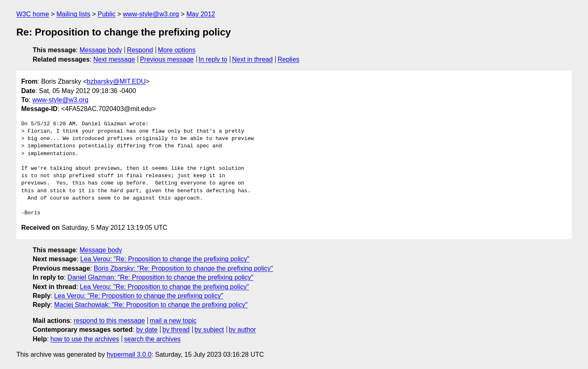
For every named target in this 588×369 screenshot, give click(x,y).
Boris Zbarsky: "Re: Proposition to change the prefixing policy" (183, 268)
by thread (176, 330)
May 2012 (200, 14)
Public (107, 14)
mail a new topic (173, 321)
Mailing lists (73, 14)
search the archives (153, 339)
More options (177, 50)
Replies (288, 59)
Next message (114, 59)
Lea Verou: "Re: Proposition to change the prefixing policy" (165, 259)
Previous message (167, 59)
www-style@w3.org (151, 14)
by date (147, 330)
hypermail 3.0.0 (129, 355)
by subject (209, 330)
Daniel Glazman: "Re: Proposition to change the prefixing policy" (160, 277)
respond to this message (109, 321)
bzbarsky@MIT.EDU (116, 81)
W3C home (33, 14)
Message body (101, 50)
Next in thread (252, 59)
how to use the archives (85, 339)
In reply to (213, 59)
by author (242, 330)
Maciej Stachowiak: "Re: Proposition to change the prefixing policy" (151, 305)
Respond (140, 50)
